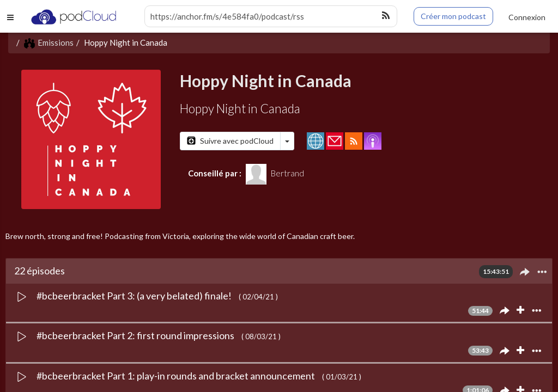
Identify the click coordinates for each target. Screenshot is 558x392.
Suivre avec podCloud (230, 141)
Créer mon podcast (453, 16)
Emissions (49, 42)
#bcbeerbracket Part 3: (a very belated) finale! (135, 296)
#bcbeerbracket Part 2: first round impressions (136, 335)
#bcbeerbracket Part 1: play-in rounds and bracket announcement (177, 376)
